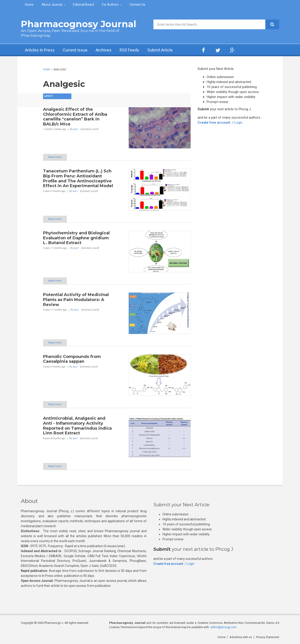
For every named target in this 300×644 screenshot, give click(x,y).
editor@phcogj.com (223, 627)
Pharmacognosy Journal (79, 24)
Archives (104, 50)
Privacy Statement (268, 637)
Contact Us (137, 5)
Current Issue (75, 50)
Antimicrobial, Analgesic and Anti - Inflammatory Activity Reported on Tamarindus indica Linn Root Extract (77, 426)
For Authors (110, 5)
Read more (55, 157)
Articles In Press (40, 50)
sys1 (76, 129)
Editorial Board (83, 5)
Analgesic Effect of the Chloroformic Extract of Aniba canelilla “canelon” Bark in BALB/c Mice (75, 117)
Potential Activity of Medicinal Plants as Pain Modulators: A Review (76, 300)
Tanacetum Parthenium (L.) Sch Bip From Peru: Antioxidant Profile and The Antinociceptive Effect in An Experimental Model (78, 178)
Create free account (214, 122)
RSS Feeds (129, 50)
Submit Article (160, 50)
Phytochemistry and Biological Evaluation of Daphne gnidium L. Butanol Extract (76, 238)
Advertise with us (241, 637)
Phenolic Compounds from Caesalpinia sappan (72, 359)
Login (238, 122)
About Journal (52, 5)
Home (29, 5)
